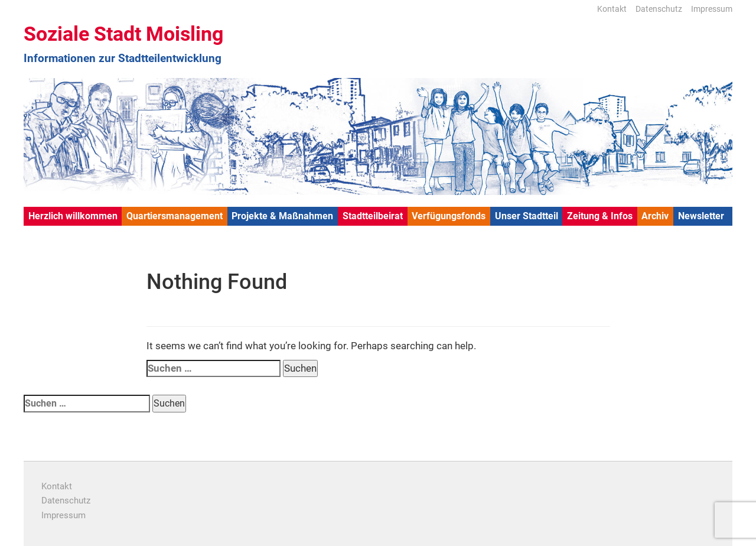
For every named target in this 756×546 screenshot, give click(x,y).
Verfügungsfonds (449, 216)
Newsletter (701, 216)
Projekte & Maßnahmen (282, 216)
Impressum (712, 9)
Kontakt (612, 9)
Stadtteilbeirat (373, 216)
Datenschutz (659, 9)
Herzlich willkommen (73, 216)
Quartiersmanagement (175, 216)
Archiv (655, 216)
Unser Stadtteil (527, 216)
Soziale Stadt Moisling (123, 34)
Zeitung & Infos (600, 216)
